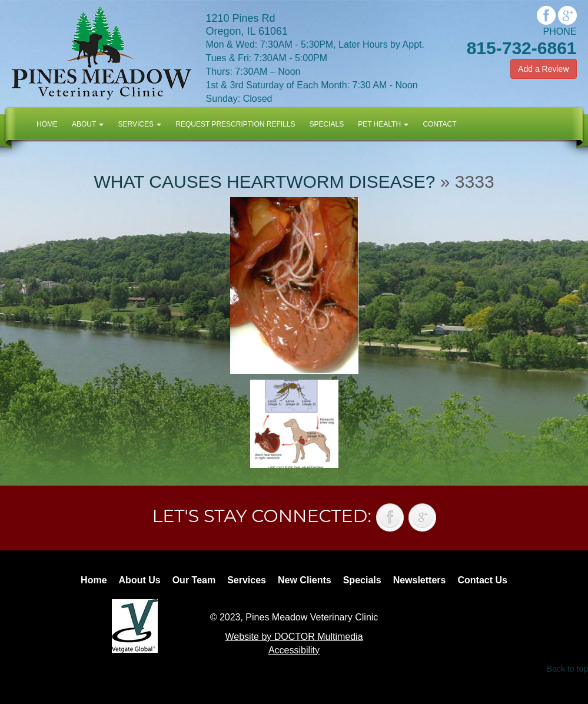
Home (47, 124)
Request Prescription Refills (235, 124)
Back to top (567, 669)
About (88, 124)
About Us (140, 580)
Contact (439, 124)
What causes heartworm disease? (264, 182)
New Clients (305, 580)
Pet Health (383, 124)
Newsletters (420, 580)
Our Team (194, 580)
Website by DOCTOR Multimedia (294, 637)
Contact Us (482, 580)
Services (139, 124)
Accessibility (294, 650)
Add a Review (543, 69)
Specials (326, 124)
